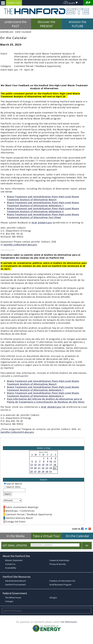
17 (51, 465)
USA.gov (53, 598)
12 (31, 465)
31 (51, 471)
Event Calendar (23, 32)
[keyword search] (14, 490)
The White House (13, 598)
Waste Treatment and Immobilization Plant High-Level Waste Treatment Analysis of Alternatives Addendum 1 (43, 204)
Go (87, 545)
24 (51, 468)
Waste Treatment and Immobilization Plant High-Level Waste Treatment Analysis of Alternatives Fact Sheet (43, 216)
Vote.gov (9, 601)
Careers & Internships (59, 560)
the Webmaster (69, 622)
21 (39, 468)
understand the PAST (15, 24)
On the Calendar (77, 536)
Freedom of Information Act (62, 581)
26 (31, 471)
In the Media (16, 536)
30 (47, 471)
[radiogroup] (5, 484)
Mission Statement (14, 560)
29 (43, 471)
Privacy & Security (58, 564)
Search (7, 494)
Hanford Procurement (15, 585)
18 (55, 465)
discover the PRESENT (46, 24)
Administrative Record (15, 581)
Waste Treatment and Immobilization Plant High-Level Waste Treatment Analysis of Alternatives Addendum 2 (43, 210)
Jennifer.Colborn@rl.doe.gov (20, 245)
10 (51, 461)
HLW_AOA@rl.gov (42, 223)
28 (39, 471)
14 (39, 465)
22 (43, 468)
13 (35, 465)
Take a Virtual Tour (46, 536)
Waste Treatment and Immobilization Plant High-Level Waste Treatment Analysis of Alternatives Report (43, 198)
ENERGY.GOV (14, 3)
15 (43, 465)
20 (35, 468)
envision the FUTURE (78, 24)
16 (47, 465)
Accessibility (11, 568)
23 (47, 468)
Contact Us (10, 564)
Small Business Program (60, 585)
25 (55, 468)
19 (31, 468)
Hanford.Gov (7, 32)
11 (55, 461)
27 (35, 471)
